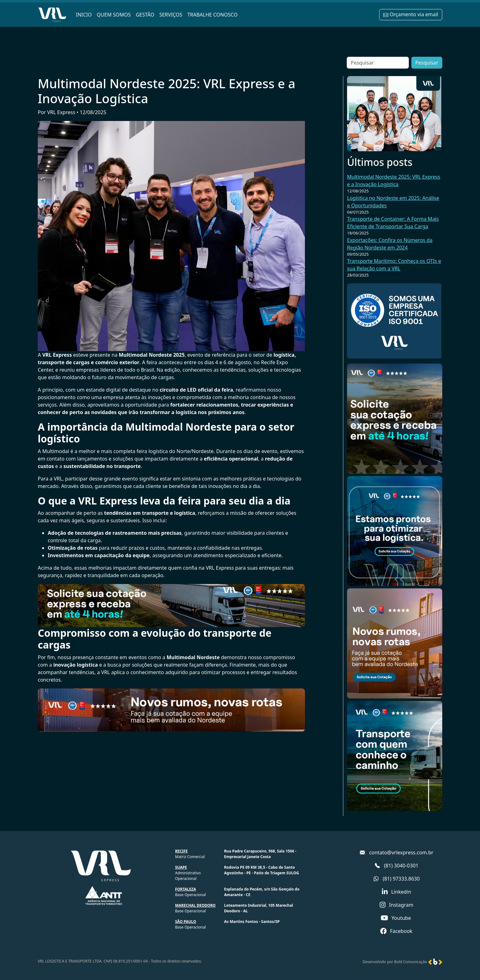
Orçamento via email (411, 14)
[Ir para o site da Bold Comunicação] (435, 961)
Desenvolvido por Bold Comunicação (395, 962)
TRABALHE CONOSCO (212, 15)
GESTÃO (145, 15)
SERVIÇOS (171, 15)
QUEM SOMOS (114, 15)
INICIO (84, 15)
